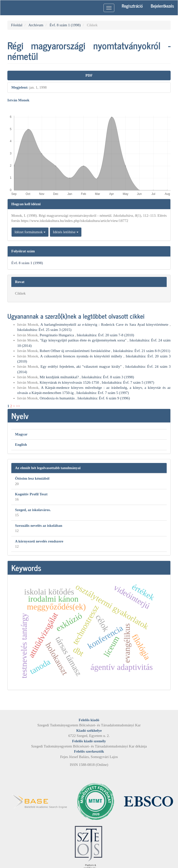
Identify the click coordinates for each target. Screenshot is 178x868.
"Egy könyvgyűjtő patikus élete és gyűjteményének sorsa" (84, 340)
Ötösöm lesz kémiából (32, 478)
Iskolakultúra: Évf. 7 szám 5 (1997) (128, 382)
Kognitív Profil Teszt (31, 494)
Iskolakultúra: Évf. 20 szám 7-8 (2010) (105, 335)
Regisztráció (132, 6)
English (21, 445)
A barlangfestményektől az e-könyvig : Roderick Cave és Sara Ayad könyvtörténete (105, 325)
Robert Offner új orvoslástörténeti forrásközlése (75, 351)
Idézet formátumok (30, 232)
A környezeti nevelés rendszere (39, 541)
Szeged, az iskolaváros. (33, 510)
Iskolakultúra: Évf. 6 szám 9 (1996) (104, 398)
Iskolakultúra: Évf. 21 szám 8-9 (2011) (142, 351)
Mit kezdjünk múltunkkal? (60, 377)
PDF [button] (89, 75)
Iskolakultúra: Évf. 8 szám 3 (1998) (108, 377)
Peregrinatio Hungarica (57, 335)
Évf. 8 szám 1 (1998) (65, 25)
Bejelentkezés (162, 6)
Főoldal (17, 25)
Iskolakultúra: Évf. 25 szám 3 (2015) (44, 330)
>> (18, 406)
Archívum (36, 25)
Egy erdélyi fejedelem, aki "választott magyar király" (82, 366)
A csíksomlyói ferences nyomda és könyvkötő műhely (82, 356)
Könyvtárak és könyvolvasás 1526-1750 (70, 382)
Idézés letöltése (66, 232)
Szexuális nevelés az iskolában (39, 526)
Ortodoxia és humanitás (58, 398)
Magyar (21, 434)
